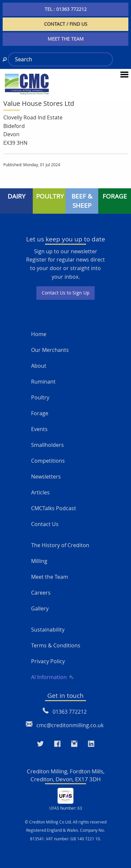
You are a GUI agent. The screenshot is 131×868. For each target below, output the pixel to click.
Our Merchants (50, 350)
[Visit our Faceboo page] (57, 744)
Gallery (40, 608)
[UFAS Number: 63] (65, 795)
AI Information (52, 677)
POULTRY (50, 196)
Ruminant (43, 382)
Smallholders (47, 445)
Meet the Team (50, 577)
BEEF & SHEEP (82, 201)
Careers (41, 593)
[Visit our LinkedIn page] (91, 744)
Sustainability (48, 630)
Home (39, 334)
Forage (40, 413)
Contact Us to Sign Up (66, 293)
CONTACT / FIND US (66, 24)
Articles (40, 492)
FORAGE (115, 196)
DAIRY (17, 196)
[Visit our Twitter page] (40, 744)
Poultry (40, 397)
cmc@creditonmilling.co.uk (70, 725)
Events (39, 429)
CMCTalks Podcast (54, 508)
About (39, 366)
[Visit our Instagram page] (74, 744)
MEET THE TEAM (66, 39)
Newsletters (46, 477)
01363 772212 (70, 712)
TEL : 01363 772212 (66, 9)
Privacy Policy (48, 661)
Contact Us (45, 524)
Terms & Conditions (56, 645)
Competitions (48, 461)
